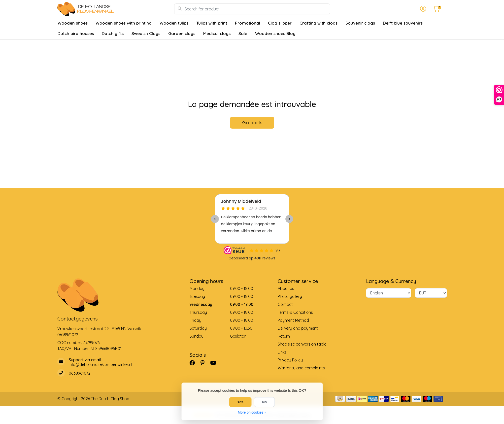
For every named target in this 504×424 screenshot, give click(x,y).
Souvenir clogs (360, 23)
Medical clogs (217, 33)
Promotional (248, 23)
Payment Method (293, 320)
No (264, 402)
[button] (422, 9)
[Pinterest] (204, 363)
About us (286, 288)
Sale (243, 33)
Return (284, 336)
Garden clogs (182, 33)
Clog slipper (280, 23)
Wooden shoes (73, 23)
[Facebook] (194, 363)
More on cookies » (252, 412)
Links (282, 352)
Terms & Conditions (295, 312)
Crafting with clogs (319, 23)
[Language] (389, 293)
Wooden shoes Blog (275, 33)
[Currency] (431, 293)
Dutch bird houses (76, 33)
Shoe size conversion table (302, 344)
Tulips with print (212, 23)
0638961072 (68, 335)
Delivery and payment (298, 328)
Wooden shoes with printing (124, 23)
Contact (285, 304)
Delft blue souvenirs (403, 23)
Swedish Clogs (146, 33)
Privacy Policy (290, 360)
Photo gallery (290, 296)
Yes (240, 402)
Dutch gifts (113, 33)
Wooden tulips (174, 23)
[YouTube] (215, 363)
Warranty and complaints (301, 368)
